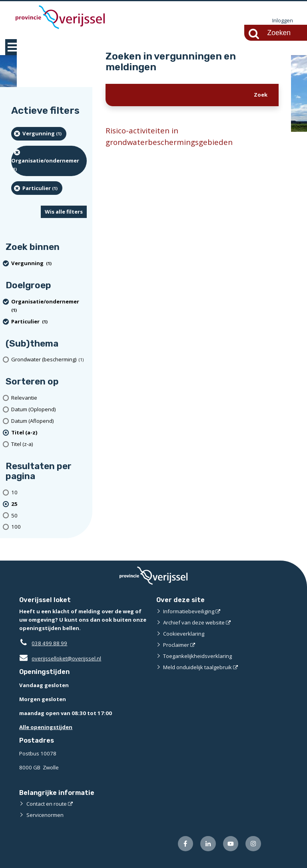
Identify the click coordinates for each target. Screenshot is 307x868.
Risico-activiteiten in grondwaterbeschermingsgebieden (169, 136)
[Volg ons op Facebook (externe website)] (186, 844)
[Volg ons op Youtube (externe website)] (231, 844)
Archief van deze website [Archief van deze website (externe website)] (194, 622)
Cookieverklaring (184, 634)
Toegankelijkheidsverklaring (197, 656)
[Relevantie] (49, 398)
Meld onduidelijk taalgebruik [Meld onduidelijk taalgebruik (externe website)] (197, 667)
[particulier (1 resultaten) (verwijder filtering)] (37, 188)
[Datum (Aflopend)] (49, 421)
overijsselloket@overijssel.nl (60, 658)
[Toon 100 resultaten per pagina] (49, 527)
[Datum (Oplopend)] (49, 409)
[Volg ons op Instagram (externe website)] (253, 844)
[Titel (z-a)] (49, 444)
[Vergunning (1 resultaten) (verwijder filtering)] (39, 134)
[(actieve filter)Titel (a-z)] (49, 433)
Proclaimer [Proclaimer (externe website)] (176, 645)
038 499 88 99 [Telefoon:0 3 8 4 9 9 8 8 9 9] (49, 643)
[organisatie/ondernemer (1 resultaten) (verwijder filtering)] (49, 161)
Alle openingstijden (46, 727)
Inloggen (283, 21)
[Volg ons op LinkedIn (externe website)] (208, 844)
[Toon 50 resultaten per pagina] (49, 516)
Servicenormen (45, 815)
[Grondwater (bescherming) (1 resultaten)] (49, 360)
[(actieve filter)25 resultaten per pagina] (49, 504)
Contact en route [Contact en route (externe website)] (47, 804)
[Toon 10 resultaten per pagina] (49, 492)
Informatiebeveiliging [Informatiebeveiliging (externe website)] (189, 611)
